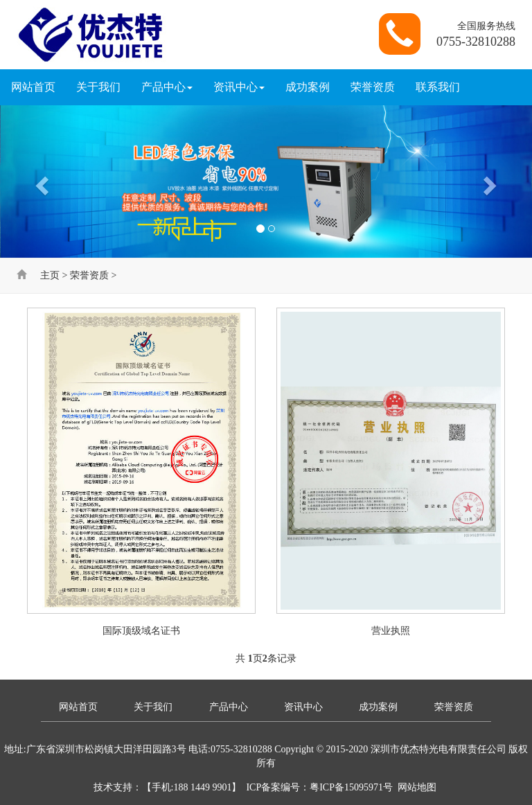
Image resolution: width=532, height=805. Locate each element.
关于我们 (98, 87)
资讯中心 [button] (239, 87)
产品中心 (229, 707)
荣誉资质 (373, 87)
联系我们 (438, 87)
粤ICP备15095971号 (351, 787)
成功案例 (308, 87)
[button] (40, 182)
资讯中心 (303, 707)
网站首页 (33, 87)
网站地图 (417, 787)
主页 (50, 275)
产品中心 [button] (167, 87)
